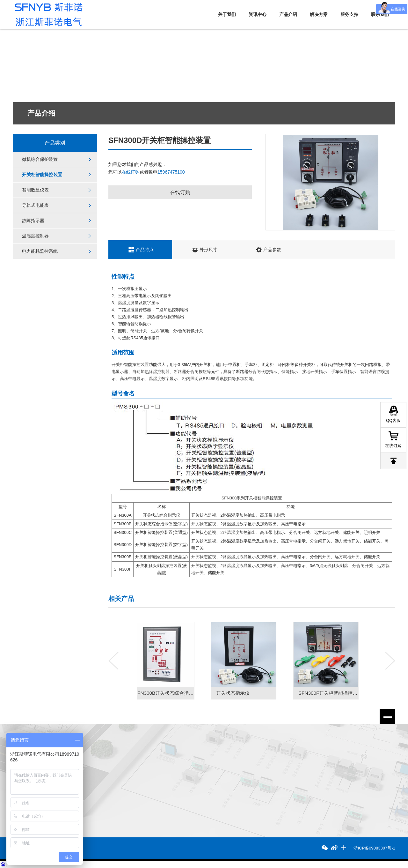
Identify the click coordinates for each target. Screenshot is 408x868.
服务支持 (349, 14)
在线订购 (131, 172)
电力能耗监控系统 (40, 253)
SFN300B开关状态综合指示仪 (174, 693)
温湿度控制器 (35, 238)
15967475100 (171, 172)
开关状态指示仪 (241, 693)
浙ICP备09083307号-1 (375, 848)
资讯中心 (258, 14)
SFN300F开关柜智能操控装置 (338, 693)
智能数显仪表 (35, 191)
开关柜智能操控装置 (42, 175)
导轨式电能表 (35, 206)
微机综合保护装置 (40, 160)
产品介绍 (288, 14)
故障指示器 (33, 222)
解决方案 (319, 14)
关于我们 (227, 14)
